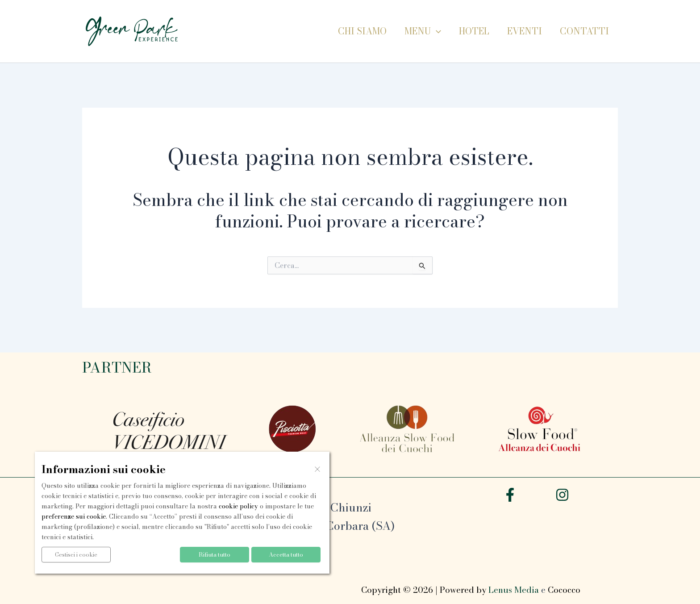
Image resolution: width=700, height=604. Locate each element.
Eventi (525, 31)
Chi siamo (362, 31)
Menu (423, 31)
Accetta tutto (286, 554)
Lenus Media (514, 590)
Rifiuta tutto (215, 554)
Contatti (584, 31)
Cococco (564, 590)
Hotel (474, 31)
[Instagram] (562, 495)
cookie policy (238, 506)
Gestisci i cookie (76, 554)
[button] (436, 31)
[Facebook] (510, 495)
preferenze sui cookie (74, 516)
